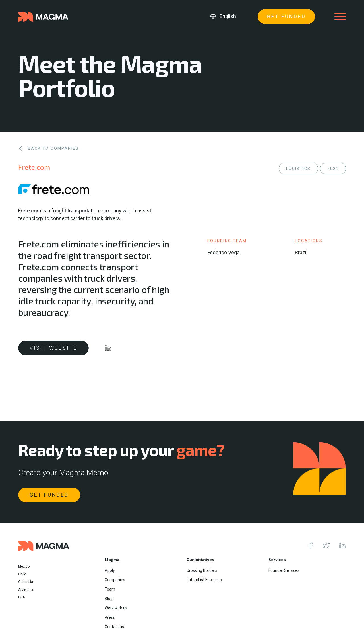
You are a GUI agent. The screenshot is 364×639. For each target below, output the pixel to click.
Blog (109, 599)
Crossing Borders (202, 570)
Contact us (114, 627)
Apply (110, 570)
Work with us (116, 608)
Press (110, 617)
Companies (115, 580)
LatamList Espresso (204, 580)
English (228, 16)
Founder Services (284, 570)
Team (110, 589)
